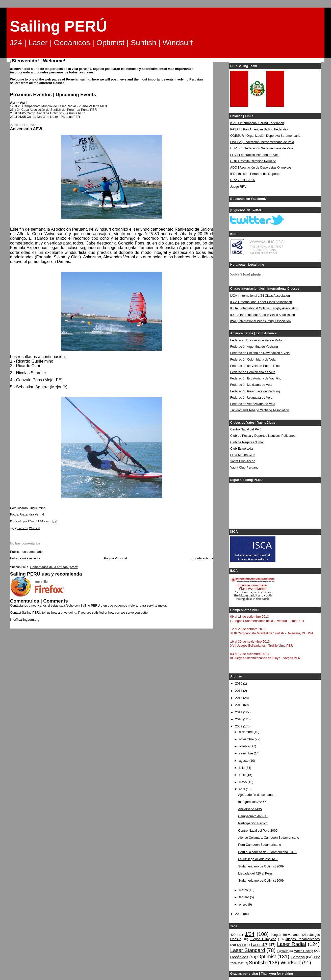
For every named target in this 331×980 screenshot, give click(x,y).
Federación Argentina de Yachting (254, 347)
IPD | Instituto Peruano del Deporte (255, 174)
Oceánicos (239, 957)
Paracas (22, 528)
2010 (239, 719)
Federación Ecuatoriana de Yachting (256, 378)
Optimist (267, 957)
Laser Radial (291, 944)
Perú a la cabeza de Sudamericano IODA (267, 852)
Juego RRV (238, 187)
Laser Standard (248, 950)
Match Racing (303, 951)
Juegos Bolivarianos (286, 935)
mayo (243, 782)
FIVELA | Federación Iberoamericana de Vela (262, 142)
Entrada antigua (202, 558)
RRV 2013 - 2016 (243, 180)
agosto (244, 761)
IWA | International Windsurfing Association (261, 321)
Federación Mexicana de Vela (251, 385)
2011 (239, 712)
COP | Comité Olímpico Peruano (253, 161)
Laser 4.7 (259, 945)
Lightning (283, 951)
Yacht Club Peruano (244, 468)
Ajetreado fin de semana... (257, 795)
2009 (239, 726)
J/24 (249, 934)
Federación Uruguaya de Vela (251, 398)
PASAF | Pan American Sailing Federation (260, 129)
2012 (239, 705)
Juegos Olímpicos (263, 939)
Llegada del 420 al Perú (255, 874)
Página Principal (116, 558)
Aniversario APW (250, 809)
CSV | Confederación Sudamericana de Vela (262, 148)
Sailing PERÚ (58, 26)
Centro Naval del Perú (246, 429)
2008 (239, 914)
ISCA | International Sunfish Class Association (263, 315)
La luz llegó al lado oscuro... (258, 859)
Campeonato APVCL (253, 816)
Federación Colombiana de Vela (253, 360)
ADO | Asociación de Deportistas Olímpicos (261, 168)
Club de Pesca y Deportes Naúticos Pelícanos (263, 436)
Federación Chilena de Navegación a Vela (260, 353)
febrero (244, 897)
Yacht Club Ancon (243, 461)
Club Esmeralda (242, 449)
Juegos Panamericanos (303, 939)
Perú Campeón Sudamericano (260, 845)
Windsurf (34, 528)
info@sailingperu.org (25, 620)
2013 (239, 698)
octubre (245, 746)
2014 (239, 691)
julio (242, 768)
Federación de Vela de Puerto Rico (255, 366)
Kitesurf (241, 945)
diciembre (246, 732)
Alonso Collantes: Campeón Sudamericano (269, 838)
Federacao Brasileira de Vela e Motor (257, 340)
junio (243, 775)
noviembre (247, 739)
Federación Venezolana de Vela (253, 404)
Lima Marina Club (243, 455)
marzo (244, 890)
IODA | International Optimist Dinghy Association (264, 308)
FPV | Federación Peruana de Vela (255, 155)
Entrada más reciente (25, 558)
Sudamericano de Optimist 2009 (261, 866)
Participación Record (253, 823)
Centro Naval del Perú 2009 (258, 831)
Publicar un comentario (26, 552)
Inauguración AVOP (252, 802)
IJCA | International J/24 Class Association (260, 296)
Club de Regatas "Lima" (247, 442)
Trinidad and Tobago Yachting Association (260, 410)
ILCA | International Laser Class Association (261, 302)
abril (242, 789)
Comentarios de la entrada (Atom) (54, 567)
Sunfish (257, 963)
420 (233, 935)
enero (243, 905)
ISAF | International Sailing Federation (257, 123)
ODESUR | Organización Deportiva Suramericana (265, 136)
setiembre (246, 753)
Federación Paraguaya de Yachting (255, 391)
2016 (239, 684)
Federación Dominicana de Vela (253, 372)
